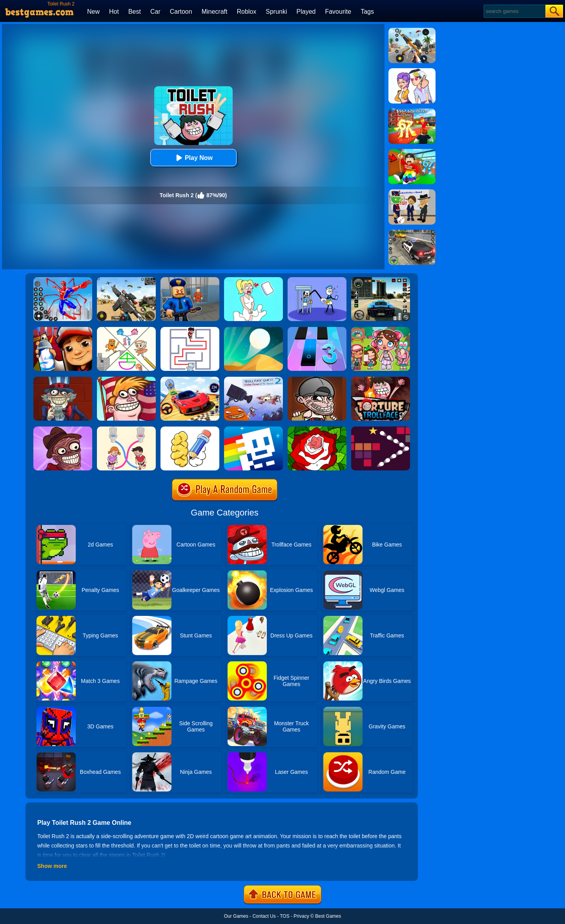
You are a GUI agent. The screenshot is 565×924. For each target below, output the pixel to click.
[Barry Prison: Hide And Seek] (190, 280)
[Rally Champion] (190, 379)
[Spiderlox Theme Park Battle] (63, 280)
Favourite (338, 12)
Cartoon (181, 12)
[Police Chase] (412, 232)
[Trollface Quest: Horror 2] (63, 429)
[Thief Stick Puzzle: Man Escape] (317, 280)
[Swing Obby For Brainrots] (412, 152)
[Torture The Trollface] (381, 379)
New (93, 12)
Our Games (236, 916)
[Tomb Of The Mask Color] (253, 429)
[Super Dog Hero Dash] (63, 330)
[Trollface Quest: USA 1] (63, 379)
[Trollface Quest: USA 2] (126, 379)
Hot (114, 12)
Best (135, 12)
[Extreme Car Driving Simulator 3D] (381, 280)
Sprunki (276, 12)
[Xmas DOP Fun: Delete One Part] (253, 280)
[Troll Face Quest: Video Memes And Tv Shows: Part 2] (253, 379)
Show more (52, 866)
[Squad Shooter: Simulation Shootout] (126, 280)
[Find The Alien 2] (412, 192)
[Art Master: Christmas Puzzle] (412, 71)
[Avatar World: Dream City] (381, 330)
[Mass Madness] (317, 379)
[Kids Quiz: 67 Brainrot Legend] (412, 111)
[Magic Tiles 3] (317, 330)
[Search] (514, 11)
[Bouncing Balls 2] (381, 429)
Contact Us (264, 916)
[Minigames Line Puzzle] (126, 330)
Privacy (301, 916)
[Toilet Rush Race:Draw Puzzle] (126, 429)
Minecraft (215, 12)
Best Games (328, 916)
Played (306, 12)
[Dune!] (253, 330)
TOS (284, 916)
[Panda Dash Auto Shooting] (412, 31)
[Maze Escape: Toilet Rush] (190, 330)
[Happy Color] (317, 429)
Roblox (246, 12)
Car (155, 12)
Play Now (193, 158)
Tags (367, 12)
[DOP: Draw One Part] (190, 429)
